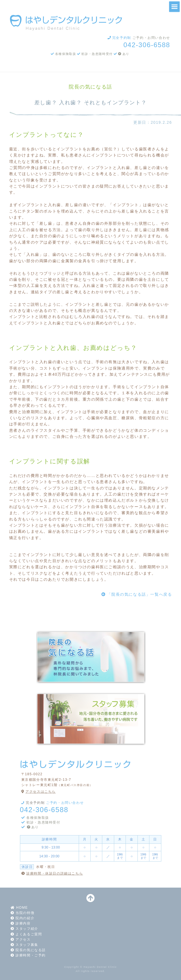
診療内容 (20, 923)
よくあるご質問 (26, 934)
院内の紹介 (22, 918)
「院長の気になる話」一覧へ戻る (136, 594)
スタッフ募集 (24, 945)
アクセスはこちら (38, 792)
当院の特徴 (22, 913)
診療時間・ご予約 (27, 955)
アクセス (20, 939)
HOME (19, 908)
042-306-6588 (147, 45)
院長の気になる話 (27, 950)
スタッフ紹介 (24, 929)
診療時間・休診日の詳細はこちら (52, 873)
